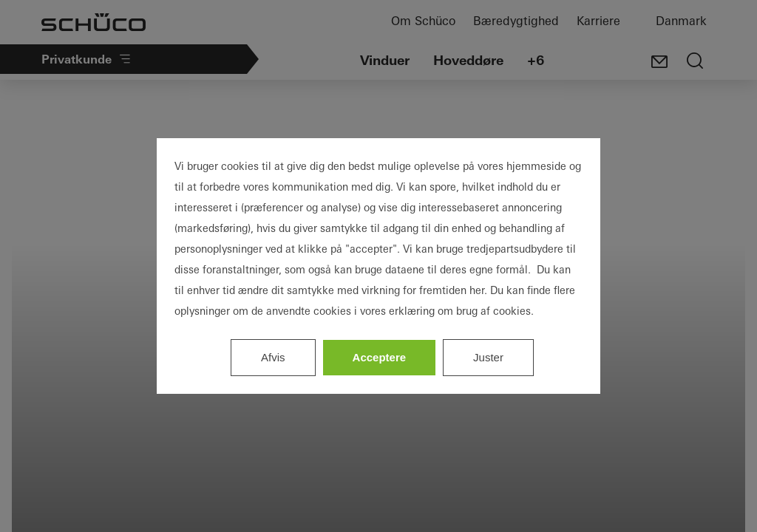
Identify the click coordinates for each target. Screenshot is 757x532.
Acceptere (380, 357)
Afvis (273, 357)
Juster (488, 357)
